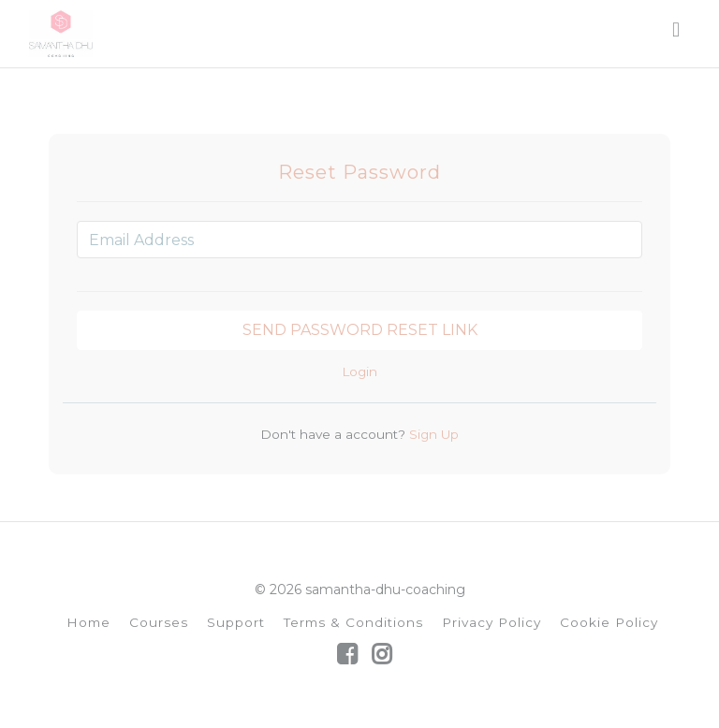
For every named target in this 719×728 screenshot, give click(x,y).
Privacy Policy (492, 622)
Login (359, 371)
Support (236, 622)
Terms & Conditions (353, 622)
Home (88, 622)
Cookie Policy (609, 622)
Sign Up (432, 434)
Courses (159, 622)
